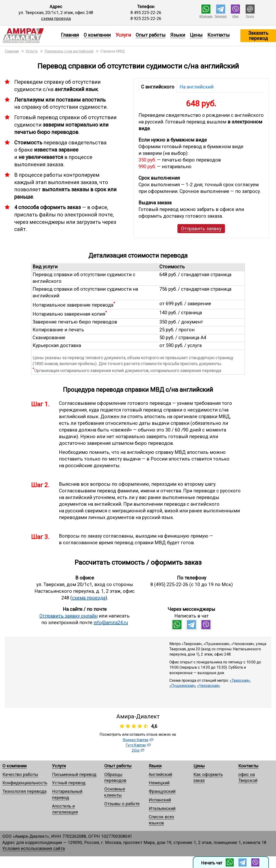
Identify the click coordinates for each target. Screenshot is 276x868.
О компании (97, 35)
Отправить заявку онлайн (69, 616)
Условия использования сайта (34, 848)
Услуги (59, 766)
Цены (196, 35)
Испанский (160, 800)
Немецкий (159, 783)
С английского (158, 87)
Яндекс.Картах (136, 740)
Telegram (221, 16)
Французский (162, 791)
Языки (178, 35)
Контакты (219, 35)
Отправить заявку (201, 229)
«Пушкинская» (182, 686)
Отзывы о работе (122, 804)
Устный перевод (69, 783)
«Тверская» (240, 680)
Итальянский (162, 808)
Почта (250, 16)
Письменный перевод (74, 774)
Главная (70, 35)
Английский (160, 774)
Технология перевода (24, 791)
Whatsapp (206, 16)
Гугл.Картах (136, 745)
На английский (197, 87)
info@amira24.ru (111, 623)
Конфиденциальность (25, 783)
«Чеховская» (209, 686)
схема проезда (56, 18)
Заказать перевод (258, 36)
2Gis (136, 750)
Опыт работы (151, 35)
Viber (235, 16)
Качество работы (20, 774)
